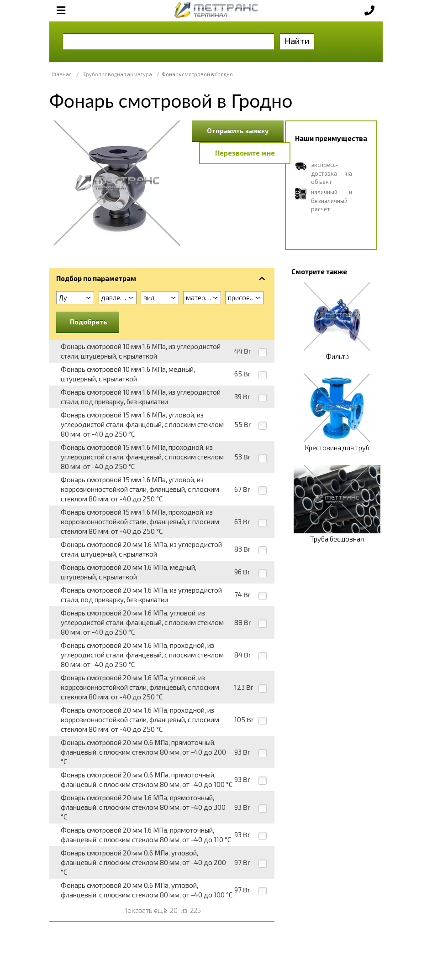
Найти (297, 41)
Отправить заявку (238, 130)
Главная (62, 74)
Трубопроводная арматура (118, 74)
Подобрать (89, 322)
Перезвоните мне (245, 153)
